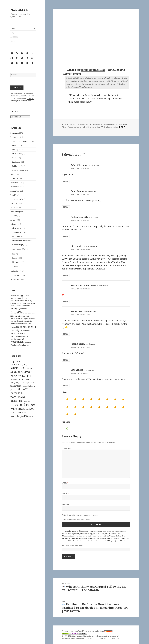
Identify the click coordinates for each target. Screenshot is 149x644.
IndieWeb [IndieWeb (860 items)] (17, 312)
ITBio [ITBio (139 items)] (12, 316)
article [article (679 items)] (18, 368)
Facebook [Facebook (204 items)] (15, 306)
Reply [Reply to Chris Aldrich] (66, 275)
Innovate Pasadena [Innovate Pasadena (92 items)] (30, 313)
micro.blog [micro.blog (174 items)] (26, 316)
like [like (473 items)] (23, 389)
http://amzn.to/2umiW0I (94, 269)
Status (66, 124)
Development (17, 150)
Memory (14, 203)
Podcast (14, 216)
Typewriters (15, 275)
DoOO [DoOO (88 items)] (28, 303)
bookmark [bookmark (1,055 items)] (21, 372)
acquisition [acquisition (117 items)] (18, 361)
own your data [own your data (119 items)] (15, 321)
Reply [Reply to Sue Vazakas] (66, 334)
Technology (15, 271)
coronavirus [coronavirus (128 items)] (15, 301)
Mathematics (16, 199)
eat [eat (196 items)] (15, 382)
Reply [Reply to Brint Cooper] (66, 207)
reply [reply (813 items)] (17, 409)
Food (12, 174)
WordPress (15, 280)
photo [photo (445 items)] (17, 401)
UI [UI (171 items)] (25, 334)
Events (15, 258)
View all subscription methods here (22, 100)
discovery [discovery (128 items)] (29, 301)
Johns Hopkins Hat (93, 70)
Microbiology (17, 245)
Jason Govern (78, 344)
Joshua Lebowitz (79, 217)
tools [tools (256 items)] (13, 333)
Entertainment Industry (20, 141)
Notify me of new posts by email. (77, 519)
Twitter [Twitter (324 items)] (19, 333)
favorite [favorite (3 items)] (31, 383)
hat (77, 127)
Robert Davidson (80, 165)
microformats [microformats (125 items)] (15, 319)
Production (17, 162)
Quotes (15, 266)
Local (13, 195)
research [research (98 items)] (13, 327)
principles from (102, 631)
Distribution (17, 154)
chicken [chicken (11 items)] (15, 380)
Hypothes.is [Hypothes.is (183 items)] (23, 309)
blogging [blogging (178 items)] (22, 295)
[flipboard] (119, 127)
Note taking (15, 212)
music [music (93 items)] (30, 319)
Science (13, 224)
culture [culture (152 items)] (22, 301)
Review (13, 220)
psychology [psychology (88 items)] (24, 324)
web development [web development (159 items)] (17, 339)
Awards (15, 145)
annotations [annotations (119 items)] (14, 296)
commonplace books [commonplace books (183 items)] (19, 298)
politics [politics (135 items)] (13, 323)
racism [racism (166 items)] (30, 323)
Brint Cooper (78, 191)
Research (14, 37)
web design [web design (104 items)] (25, 336)
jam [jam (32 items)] (14, 389)
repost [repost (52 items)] (29, 409)
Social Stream (16, 249)
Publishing (16, 166)
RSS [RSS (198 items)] (18, 327)
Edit (14, 254)
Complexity (17, 232)
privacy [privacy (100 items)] (18, 324)
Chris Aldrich (19, 10)
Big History (17, 228)
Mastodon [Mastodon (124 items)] (18, 316)
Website (65, 504)
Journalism (15, 187)
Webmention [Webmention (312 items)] (17, 342)
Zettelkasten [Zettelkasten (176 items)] (24, 345)
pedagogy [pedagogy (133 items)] (23, 321)
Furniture (14, 179)
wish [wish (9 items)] (31, 417)
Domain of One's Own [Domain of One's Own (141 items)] (18, 303)
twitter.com (95, 165)
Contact (13, 41)
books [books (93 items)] (28, 296)
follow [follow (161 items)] (16, 386)
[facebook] (124, 127)
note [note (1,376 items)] (18, 397)
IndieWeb (14, 183)
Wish (64, 127)
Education (14, 137)
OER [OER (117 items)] (34, 319)
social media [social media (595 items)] (28, 327)
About (13, 28)
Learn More (120, 541)
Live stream (17, 262)
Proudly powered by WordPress (75, 631)
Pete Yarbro (77, 370)
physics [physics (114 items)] (30, 321)
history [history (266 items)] (14, 309)
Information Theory (20, 241)
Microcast (14, 207)
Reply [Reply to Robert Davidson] (66, 181)
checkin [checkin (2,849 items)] (21, 376)
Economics (15, 133)
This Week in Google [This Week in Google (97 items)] (26, 331)
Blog (12, 33)
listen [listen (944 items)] (17, 393)
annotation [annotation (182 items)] (19, 364)
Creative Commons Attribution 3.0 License (102, 638)
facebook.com (92, 191)
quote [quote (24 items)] (14, 405)
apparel (72, 127)
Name (65, 483)
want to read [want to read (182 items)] (16, 336)
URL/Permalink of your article (72, 546)
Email (65, 494)
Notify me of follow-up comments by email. (81, 515)
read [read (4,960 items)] (27, 405)
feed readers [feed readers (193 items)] (24, 306)
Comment (67, 448)
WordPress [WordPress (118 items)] (27, 342)
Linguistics (15, 191)
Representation (18, 170)
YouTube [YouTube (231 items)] (15, 345)
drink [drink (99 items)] (24, 379)
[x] (122, 127)
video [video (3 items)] (23, 413)
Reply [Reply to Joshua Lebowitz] (66, 236)
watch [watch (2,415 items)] (19, 416)
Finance (15, 158)
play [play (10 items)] (27, 401)
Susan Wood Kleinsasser (83, 285)
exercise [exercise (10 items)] (24, 383)
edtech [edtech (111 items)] (33, 303)
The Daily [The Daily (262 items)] (15, 330)
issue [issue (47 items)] (27, 386)
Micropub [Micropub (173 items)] (24, 318)
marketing (96, 127)
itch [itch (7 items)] (33, 386)
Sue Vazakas (77, 311)
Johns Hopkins (85, 127)
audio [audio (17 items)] (29, 368)
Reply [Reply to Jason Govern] (66, 360)
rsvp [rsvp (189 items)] (16, 412)
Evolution (16, 236)
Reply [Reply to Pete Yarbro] (66, 386)
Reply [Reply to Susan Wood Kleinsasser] (66, 301)
